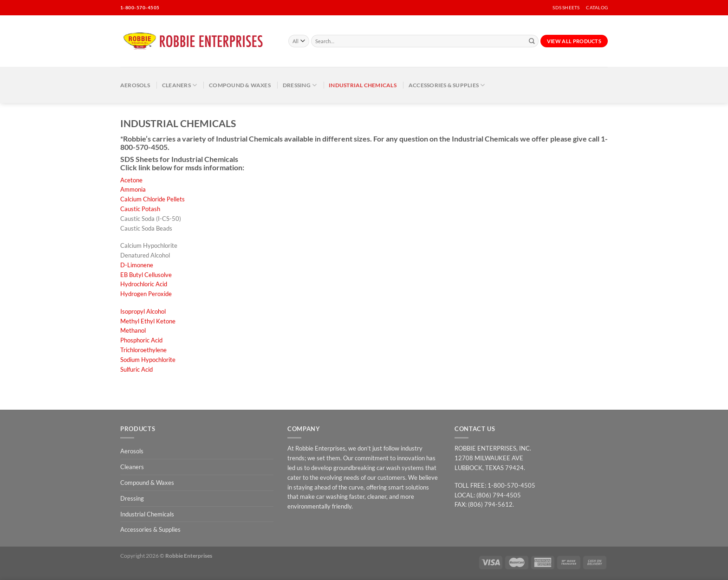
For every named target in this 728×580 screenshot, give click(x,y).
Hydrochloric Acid (144, 284)
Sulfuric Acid (136, 369)
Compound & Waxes (240, 85)
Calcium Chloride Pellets (153, 199)
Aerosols (135, 85)
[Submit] (532, 41)
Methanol (133, 330)
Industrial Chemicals (363, 85)
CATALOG (597, 7)
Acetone (131, 180)
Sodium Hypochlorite (148, 360)
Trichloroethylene (143, 350)
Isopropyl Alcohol (143, 311)
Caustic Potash (140, 209)
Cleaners (179, 85)
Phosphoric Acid (141, 340)
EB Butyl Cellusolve (146, 275)
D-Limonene (137, 265)
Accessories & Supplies (447, 85)
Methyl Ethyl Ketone (148, 321)
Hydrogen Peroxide (146, 294)
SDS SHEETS (566, 7)
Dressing (300, 85)
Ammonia (133, 189)
